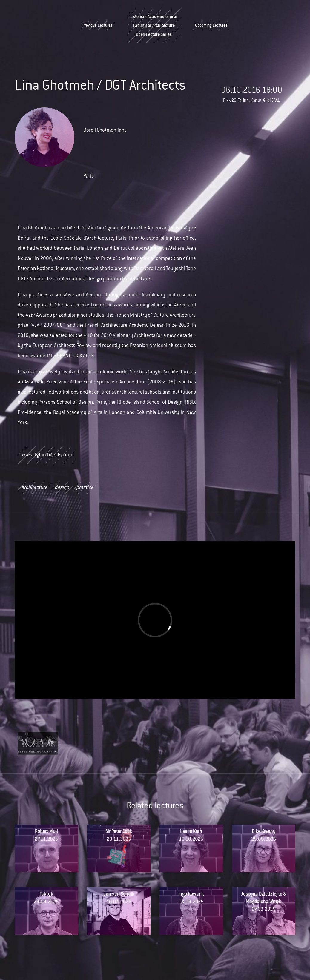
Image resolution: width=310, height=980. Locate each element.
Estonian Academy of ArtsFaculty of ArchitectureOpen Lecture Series (154, 26)
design (62, 488)
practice (85, 488)
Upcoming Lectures (211, 26)
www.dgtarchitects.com (47, 455)
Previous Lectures (98, 26)
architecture (34, 488)
